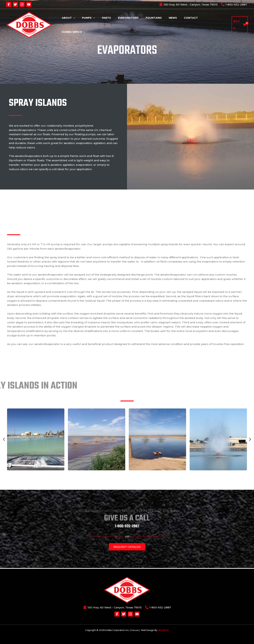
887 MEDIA (164, 630)
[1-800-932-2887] (234, 4)
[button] (4, 439)
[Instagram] (22, 4)
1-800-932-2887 (127, 526)
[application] (85, 25)
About (80, 25)
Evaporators (134, 25)
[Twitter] (15, 4)
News (174, 25)
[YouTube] (29, 4)
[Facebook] (9, 4)
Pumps (98, 25)
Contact (190, 25)
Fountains (157, 25)
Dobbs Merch (214, 25)
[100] (188, 4)
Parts (114, 25)
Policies (134, 630)
